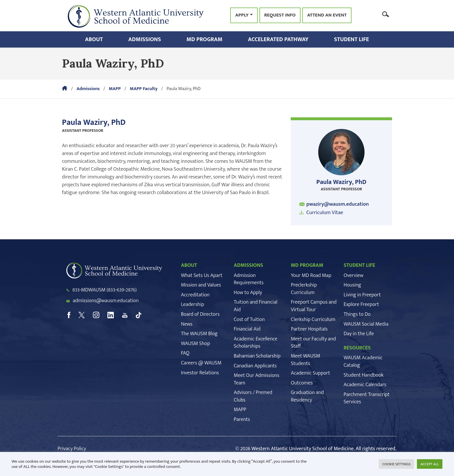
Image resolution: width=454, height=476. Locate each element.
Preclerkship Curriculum (304, 289)
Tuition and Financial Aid (256, 306)
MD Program (204, 39)
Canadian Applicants (255, 366)
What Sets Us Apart (202, 276)
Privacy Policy (72, 449)
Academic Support (311, 373)
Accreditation (195, 295)
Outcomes (302, 383)
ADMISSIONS (248, 265)
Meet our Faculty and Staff (313, 343)
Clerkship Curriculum (313, 320)
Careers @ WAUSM (201, 363)
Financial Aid (247, 329)
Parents (242, 420)
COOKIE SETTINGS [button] (396, 464)
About (94, 39)
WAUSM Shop (195, 344)
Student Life (352, 39)
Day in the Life (359, 334)
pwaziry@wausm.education (338, 204)
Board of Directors (200, 314)
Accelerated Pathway (278, 39)
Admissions (145, 39)
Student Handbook (364, 375)
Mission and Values (201, 285)
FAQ (185, 353)
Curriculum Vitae (325, 213)
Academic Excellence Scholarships (255, 343)
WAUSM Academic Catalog (363, 362)
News (187, 324)
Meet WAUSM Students (306, 360)
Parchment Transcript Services (367, 398)
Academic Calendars (365, 385)
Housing (352, 285)
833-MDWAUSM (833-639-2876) (105, 290)
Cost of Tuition (249, 320)
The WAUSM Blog (199, 334)
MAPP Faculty (144, 89)
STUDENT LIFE (359, 265)
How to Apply (248, 293)
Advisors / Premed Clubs (253, 396)
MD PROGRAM (307, 265)
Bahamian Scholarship (257, 356)
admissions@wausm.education (106, 301)
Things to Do (357, 314)
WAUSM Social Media (366, 324)
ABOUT (189, 265)
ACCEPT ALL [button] (430, 464)
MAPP (115, 89)
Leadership (193, 304)
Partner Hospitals (309, 329)
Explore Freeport (361, 304)
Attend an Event (327, 15)
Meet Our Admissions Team (256, 379)
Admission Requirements (249, 279)
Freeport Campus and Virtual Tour (314, 306)
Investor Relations (200, 373)
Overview (354, 276)
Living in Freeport (362, 295)
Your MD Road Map (311, 276)
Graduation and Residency (307, 396)
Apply (242, 15)
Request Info (280, 15)
